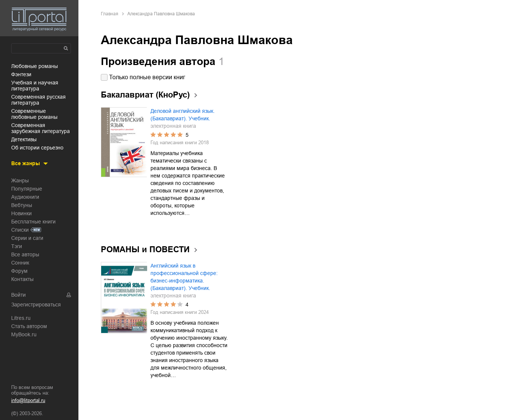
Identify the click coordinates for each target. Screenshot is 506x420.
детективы (24, 139)
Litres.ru (21, 318)
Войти (18, 295)
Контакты (22, 279)
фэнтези (21, 74)
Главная (110, 14)
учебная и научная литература (35, 86)
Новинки (21, 213)
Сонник (20, 263)
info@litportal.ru (28, 400)
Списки (20, 230)
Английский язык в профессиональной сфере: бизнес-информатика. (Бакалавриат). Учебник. (184, 277)
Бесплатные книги (33, 222)
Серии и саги (27, 238)
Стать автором (29, 326)
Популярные (27, 189)
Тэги (17, 246)
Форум (19, 271)
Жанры (20, 180)
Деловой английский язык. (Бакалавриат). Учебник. (183, 115)
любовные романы (35, 66)
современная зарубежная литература (41, 128)
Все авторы (25, 254)
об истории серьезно (37, 148)
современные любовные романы (34, 114)
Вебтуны (22, 205)
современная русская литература (38, 100)
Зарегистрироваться (36, 305)
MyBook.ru (24, 334)
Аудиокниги (25, 197)
